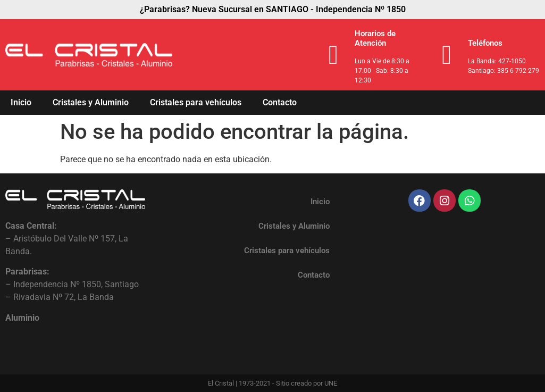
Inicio (21, 102)
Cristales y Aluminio (91, 102)
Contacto (280, 102)
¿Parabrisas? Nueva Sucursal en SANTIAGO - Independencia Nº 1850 (273, 9)
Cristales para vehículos (196, 102)
